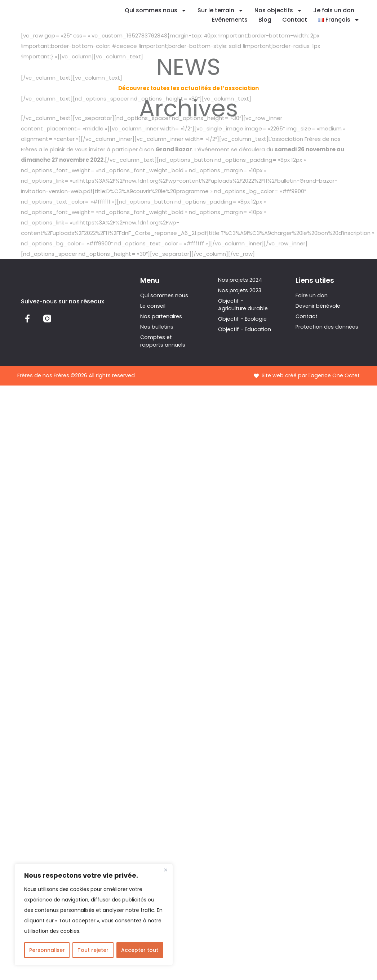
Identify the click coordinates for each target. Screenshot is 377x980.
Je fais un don (334, 10)
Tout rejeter (93, 950)
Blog (265, 20)
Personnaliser (47, 950)
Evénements (230, 20)
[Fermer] (165, 870)
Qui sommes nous (156, 10)
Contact (295, 20)
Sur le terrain (221, 10)
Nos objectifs (278, 10)
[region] (94, 915)
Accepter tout (140, 950)
